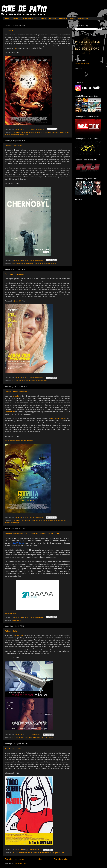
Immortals (9, 30)
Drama (23, 263)
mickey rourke (64, 132)
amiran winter (20, 738)
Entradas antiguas (62, 859)
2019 (13, 263)
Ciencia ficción (26, 520)
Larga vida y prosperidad (15, 274)
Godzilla (16, 396)
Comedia (22, 381)
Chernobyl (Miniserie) (14, 146)
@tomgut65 (17, 301)
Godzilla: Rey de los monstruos (17, 392)
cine (22, 132)
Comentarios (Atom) (20, 864)
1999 (13, 853)
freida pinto (32, 132)
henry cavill (41, 132)
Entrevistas (63, 19)
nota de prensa (17, 620)
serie (54, 263)
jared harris (42, 263)
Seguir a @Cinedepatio (82, 63)
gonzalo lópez (43, 738)
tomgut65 (44, 381)
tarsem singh (24, 135)
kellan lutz (48, 132)
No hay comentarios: (38, 129)
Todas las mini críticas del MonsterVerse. (19, 441)
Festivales (53, 19)
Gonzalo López (18, 636)
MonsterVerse (10, 412)
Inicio (7, 19)
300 (15, 48)
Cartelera (15, 19)
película (7, 135)
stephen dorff (15, 135)
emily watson (30, 263)
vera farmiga (15, 523)
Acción (18, 132)
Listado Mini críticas (29, 19)
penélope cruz (60, 853)
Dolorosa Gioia (11, 631)
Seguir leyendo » (10, 614)
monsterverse (53, 520)
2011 (13, 132)
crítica (26, 132)
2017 (13, 381)
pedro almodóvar (43, 853)
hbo (36, 263)
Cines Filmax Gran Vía (58, 418)
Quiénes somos (83, 19)
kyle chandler (43, 520)
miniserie (49, 263)
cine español (23, 853)
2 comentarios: (36, 735)
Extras (73, 19)
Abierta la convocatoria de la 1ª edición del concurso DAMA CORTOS (32, 534)
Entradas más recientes (15, 859)
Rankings (43, 19)
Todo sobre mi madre (13, 749)
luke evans (56, 132)
